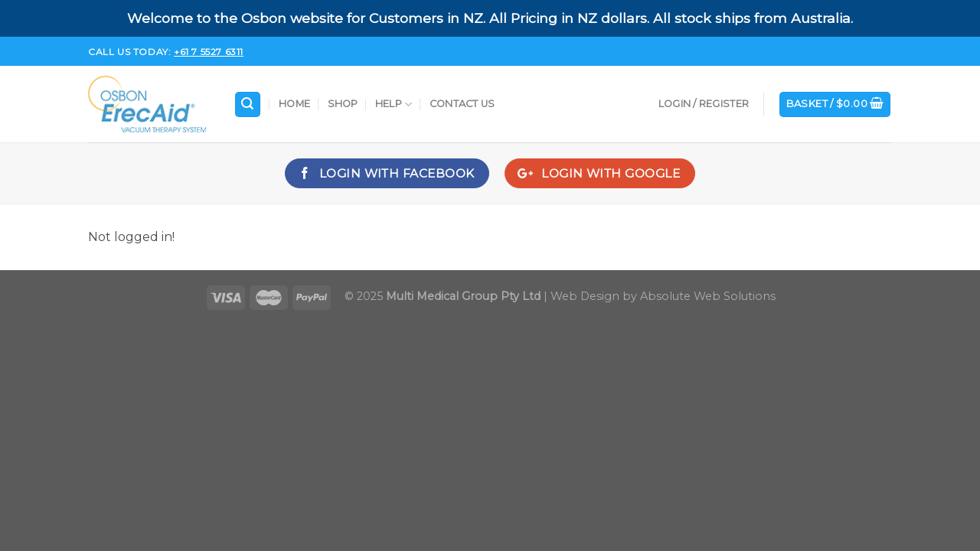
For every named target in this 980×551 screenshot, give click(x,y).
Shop (343, 104)
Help (394, 104)
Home (294, 104)
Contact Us (462, 104)
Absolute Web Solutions (708, 296)
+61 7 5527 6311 (209, 52)
